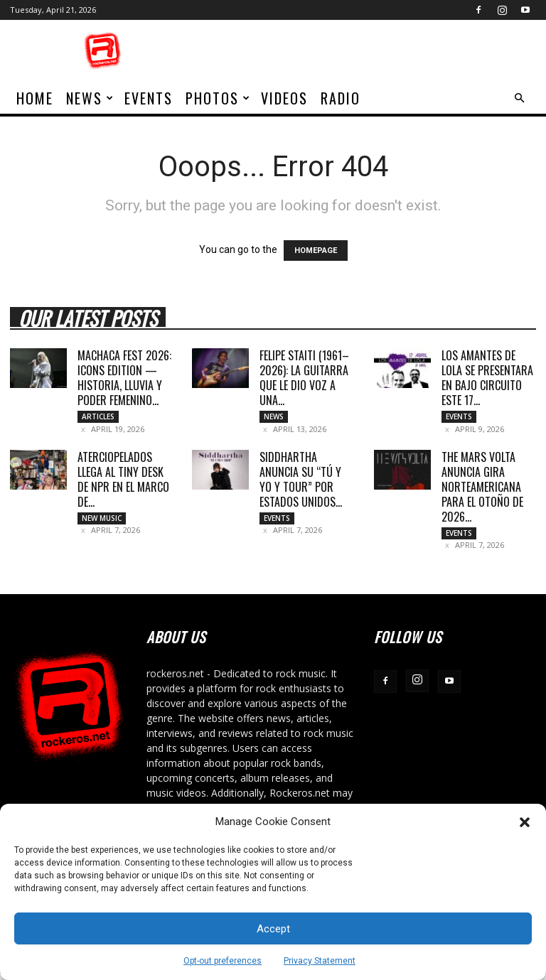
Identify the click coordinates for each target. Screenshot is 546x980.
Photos (218, 98)
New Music (102, 521)
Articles (98, 416)
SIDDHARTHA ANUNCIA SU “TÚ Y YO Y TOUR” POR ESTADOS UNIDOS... (301, 482)
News (90, 98)
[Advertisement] (369, 51)
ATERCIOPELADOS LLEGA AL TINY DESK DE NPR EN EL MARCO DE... (123, 482)
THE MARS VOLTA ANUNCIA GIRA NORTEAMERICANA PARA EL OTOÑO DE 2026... (482, 490)
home (35, 98)
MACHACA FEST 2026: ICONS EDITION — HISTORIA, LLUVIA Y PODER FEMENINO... (124, 378)
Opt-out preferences (223, 961)
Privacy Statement (320, 961)
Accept (273, 929)
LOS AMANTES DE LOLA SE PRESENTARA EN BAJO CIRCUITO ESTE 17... (487, 378)
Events (149, 98)
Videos (284, 98)
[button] (525, 822)
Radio (341, 98)
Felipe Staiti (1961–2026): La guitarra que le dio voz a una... (304, 378)
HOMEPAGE (316, 251)
